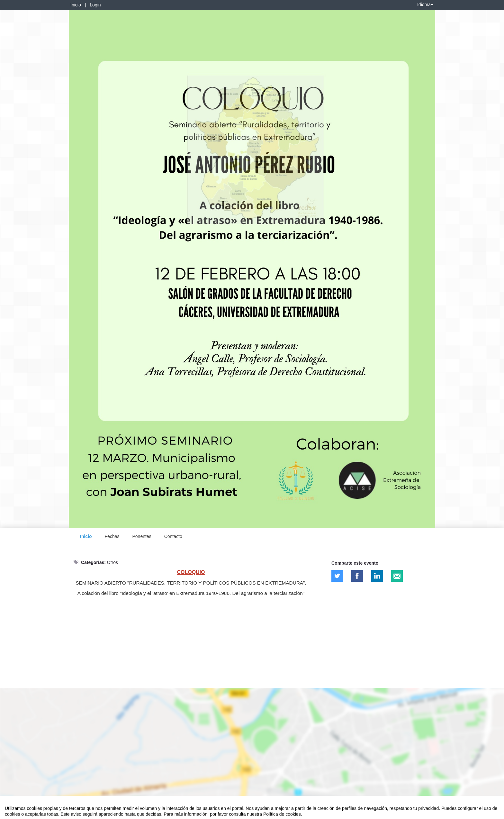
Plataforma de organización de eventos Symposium (256, 813)
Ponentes (142, 536)
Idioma (425, 5)
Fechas (112, 536)
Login (95, 5)
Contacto (173, 536)
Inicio (76, 5)
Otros (113, 562)
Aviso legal (15, 813)
